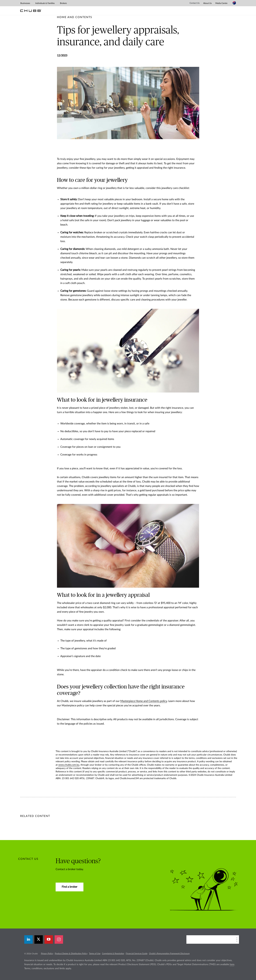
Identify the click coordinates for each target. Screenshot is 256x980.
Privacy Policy (47, 953)
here (232, 964)
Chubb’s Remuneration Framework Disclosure (169, 953)
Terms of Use (95, 953)
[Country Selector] (234, 3)
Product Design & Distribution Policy (71, 953)
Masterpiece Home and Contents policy (144, 701)
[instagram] (59, 939)
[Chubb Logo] (31, 11)
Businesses (25, 3)
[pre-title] (75, 17)
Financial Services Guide (137, 953)
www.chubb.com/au (69, 765)
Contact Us (195, 3)
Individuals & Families (45, 3)
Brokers (63, 3)
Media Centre (221, 3)
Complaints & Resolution (113, 953)
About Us (207, 3)
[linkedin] (28, 939)
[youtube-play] (49, 939)
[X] (39, 939)
